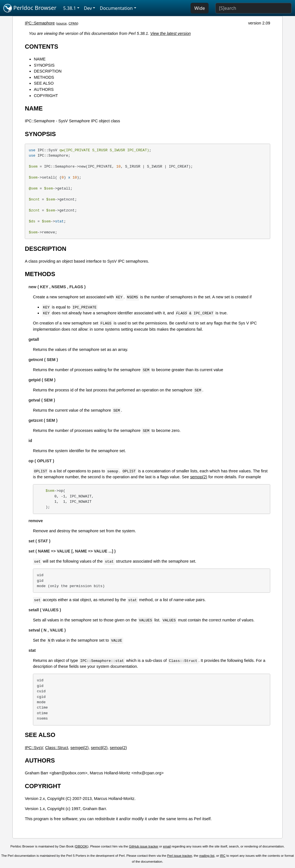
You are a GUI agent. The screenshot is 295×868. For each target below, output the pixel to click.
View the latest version (171, 33)
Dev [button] (88, 8)
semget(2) (80, 748)
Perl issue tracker (180, 856)
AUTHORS (44, 89)
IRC (223, 856)
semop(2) (199, 477)
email (167, 846)
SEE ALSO (44, 83)
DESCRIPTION (48, 71)
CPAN (73, 23)
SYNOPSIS (44, 65)
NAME (40, 59)
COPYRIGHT (46, 96)
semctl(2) (99, 748)
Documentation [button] (116, 8)
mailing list (207, 856)
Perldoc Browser (30, 8)
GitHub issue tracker (144, 846)
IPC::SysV (34, 748)
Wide (200, 8)
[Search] (253, 8)
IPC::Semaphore (40, 23)
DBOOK (82, 846)
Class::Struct (57, 748)
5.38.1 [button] (70, 8)
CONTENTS (42, 47)
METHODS (44, 77)
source (62, 23)
